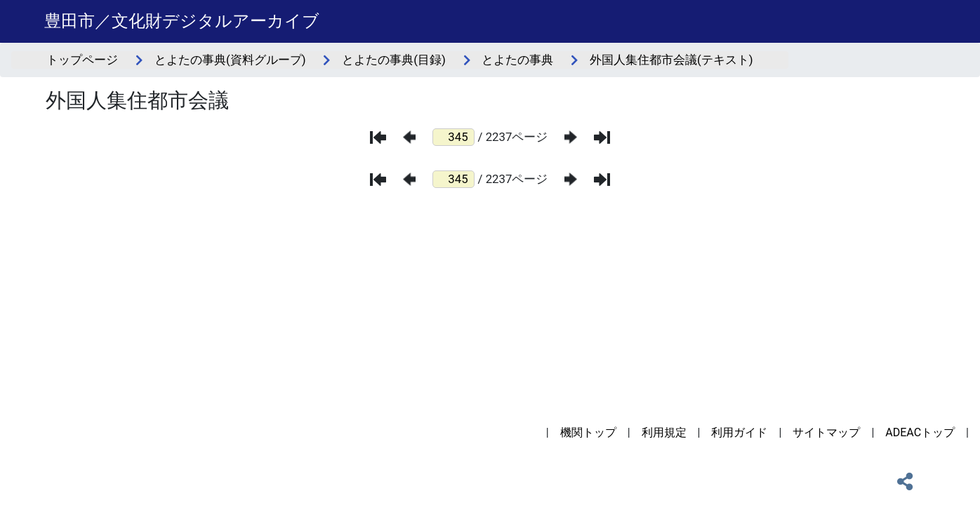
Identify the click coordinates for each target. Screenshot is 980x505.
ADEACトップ (920, 432)
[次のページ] (571, 137)
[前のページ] (409, 137)
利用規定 (664, 432)
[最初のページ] (378, 137)
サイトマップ (826, 432)
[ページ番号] (453, 137)
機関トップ (588, 432)
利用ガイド (739, 432)
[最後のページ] (602, 137)
